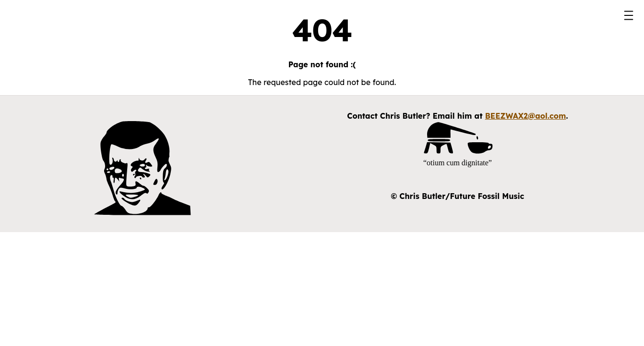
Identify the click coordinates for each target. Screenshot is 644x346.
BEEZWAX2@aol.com (526, 116)
